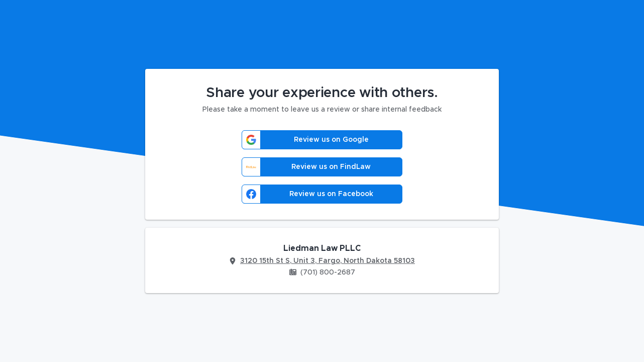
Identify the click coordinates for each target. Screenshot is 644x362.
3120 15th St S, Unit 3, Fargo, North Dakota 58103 (328, 261)
